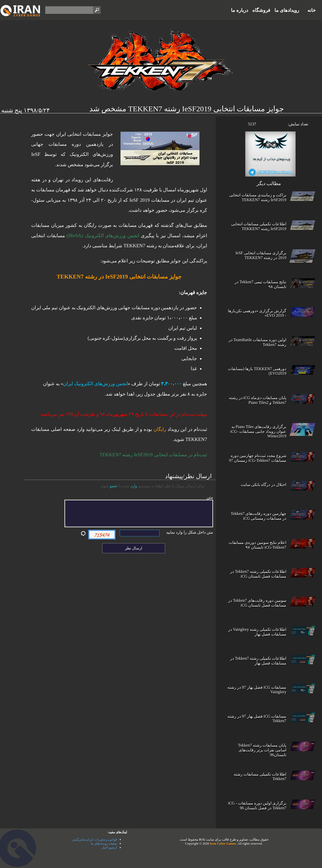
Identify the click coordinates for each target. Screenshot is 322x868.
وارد (134, 486)
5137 (252, 124)
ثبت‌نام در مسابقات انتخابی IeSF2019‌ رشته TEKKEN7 (153, 455)
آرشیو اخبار (109, 847)
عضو (114, 486)
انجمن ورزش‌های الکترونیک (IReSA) (103, 236)
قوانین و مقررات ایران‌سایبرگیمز (95, 839)
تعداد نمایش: (298, 124)
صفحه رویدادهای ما (104, 843)
